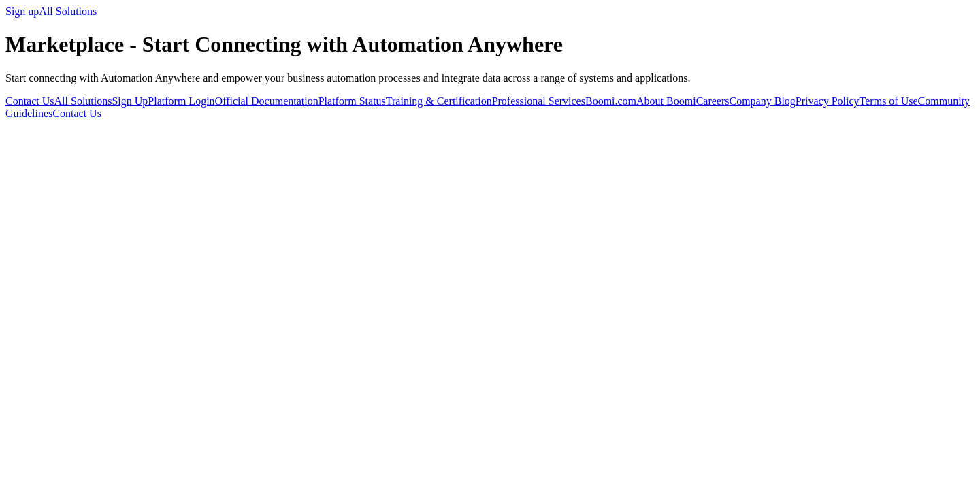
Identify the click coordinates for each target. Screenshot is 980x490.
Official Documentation (267, 101)
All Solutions (68, 11)
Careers (713, 101)
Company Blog (762, 101)
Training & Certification (439, 101)
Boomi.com (611, 101)
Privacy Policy (828, 101)
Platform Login (181, 101)
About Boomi (666, 101)
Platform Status (352, 101)
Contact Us (30, 101)
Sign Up (130, 101)
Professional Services (539, 101)
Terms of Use (889, 101)
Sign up (22, 11)
